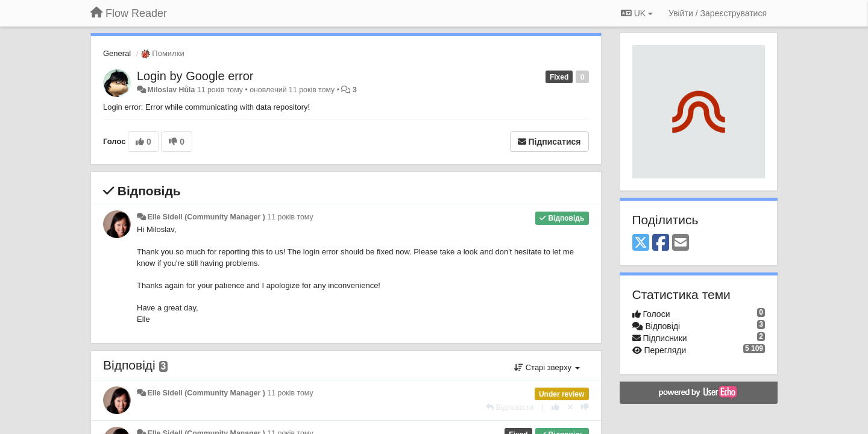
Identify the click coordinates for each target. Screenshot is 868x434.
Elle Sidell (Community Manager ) (206, 217)
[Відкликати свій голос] (570, 407)
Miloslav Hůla (171, 90)
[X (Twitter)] (641, 243)
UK (637, 13)
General (117, 53)
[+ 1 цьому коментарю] (555, 407)
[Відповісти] (510, 407)
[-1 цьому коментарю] (585, 407)
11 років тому (290, 217)
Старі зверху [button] (547, 367)
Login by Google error (195, 76)
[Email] (681, 243)
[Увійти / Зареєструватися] (718, 13)
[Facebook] (661, 243)
